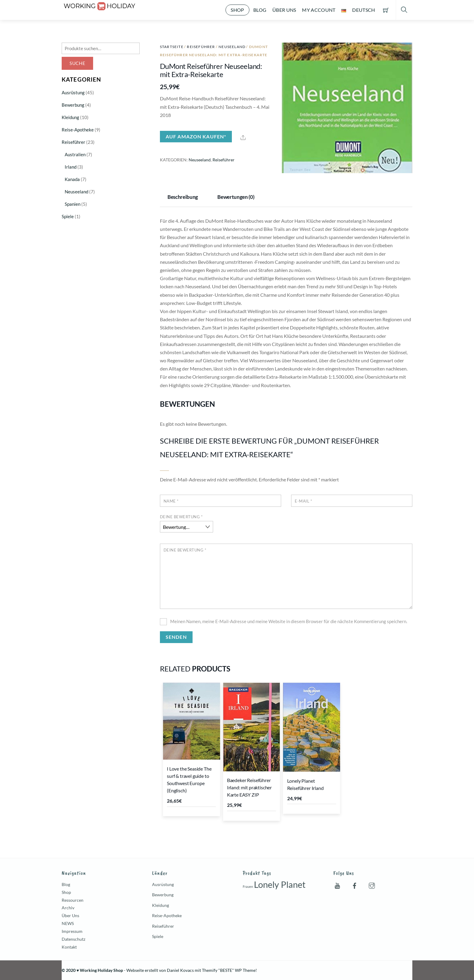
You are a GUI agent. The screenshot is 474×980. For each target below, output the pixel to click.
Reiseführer (201, 47)
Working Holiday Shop (101, 970)
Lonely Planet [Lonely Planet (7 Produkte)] (280, 884)
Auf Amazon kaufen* (196, 136)
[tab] (184, 198)
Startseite (172, 47)
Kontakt (69, 947)
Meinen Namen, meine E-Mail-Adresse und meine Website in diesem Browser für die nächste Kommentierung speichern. (289, 621)
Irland (71, 167)
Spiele (68, 216)
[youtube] (337, 884)
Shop (237, 10)
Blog (260, 10)
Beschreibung (183, 197)
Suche (78, 63)
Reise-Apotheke (78, 130)
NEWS (68, 923)
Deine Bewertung (181, 517)
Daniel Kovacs (180, 970)
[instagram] (372, 884)
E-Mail (303, 501)
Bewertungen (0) (236, 197)
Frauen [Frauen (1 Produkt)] (248, 886)
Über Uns (284, 10)
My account (319, 10)
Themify (210, 970)
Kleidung (70, 117)
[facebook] (355, 884)
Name (171, 501)
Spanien (73, 204)
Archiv (68, 908)
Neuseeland (232, 47)
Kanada (72, 179)
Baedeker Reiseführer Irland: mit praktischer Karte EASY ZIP (249, 787)
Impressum (72, 931)
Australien (75, 154)
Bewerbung (73, 105)
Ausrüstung (73, 92)
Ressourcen (73, 900)
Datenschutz (73, 939)
